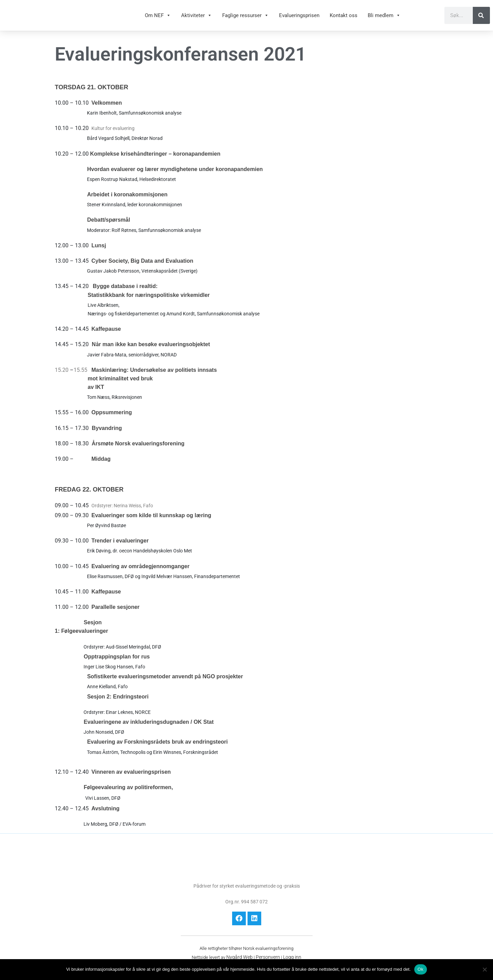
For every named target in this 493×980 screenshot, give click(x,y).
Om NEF (158, 19)
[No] (484, 969)
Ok (421, 969)
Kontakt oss (344, 19)
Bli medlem (384, 19)
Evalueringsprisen (299, 19)
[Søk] (481, 19)
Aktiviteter (197, 19)
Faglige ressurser (245, 19)
